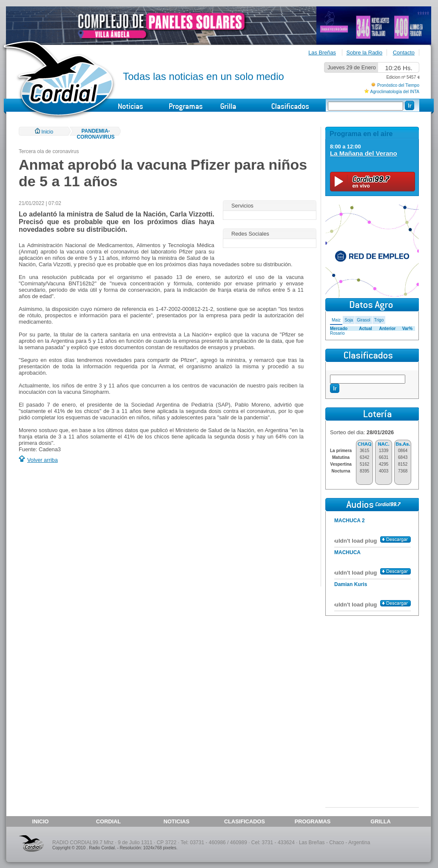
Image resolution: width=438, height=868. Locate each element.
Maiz (336, 320)
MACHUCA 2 (350, 521)
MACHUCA (347, 552)
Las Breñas (322, 53)
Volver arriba (43, 460)
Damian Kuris (351, 584)
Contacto (404, 53)
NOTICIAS (176, 821)
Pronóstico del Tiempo (398, 85)
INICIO (40, 821)
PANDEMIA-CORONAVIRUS (95, 134)
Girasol (364, 320)
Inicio (44, 132)
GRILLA (381, 821)
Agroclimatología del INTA (395, 92)
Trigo (379, 320)
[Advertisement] (90, 526)
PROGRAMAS (313, 821)
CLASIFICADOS (245, 821)
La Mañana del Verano (364, 153)
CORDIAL (108, 821)
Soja (349, 320)
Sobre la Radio (365, 53)
